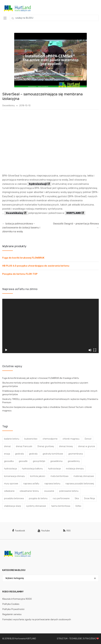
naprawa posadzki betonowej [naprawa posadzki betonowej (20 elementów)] (80, 484)
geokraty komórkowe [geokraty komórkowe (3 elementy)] (53, 454)
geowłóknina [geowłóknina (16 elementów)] (56, 461)
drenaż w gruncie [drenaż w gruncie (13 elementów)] (87, 446)
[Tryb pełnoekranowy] (95, 350)
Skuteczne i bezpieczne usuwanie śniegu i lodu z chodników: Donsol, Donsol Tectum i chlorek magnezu (47, 409)
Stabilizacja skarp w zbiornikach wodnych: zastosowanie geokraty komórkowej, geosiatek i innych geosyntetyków (50, 393)
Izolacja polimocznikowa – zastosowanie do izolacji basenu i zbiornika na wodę (21, 228)
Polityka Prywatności (13, 609)
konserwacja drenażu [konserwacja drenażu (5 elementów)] (15, 476)
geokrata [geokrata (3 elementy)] (19, 454)
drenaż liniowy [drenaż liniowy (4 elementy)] (66, 446)
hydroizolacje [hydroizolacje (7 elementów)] (54, 469)
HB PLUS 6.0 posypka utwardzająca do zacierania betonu (36, 266)
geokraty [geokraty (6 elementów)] (33, 454)
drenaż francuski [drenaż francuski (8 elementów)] (24, 446)
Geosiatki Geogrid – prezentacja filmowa (76, 226)
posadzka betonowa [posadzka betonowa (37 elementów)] (14, 498)
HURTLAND (74, 213)
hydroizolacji (38, 184)
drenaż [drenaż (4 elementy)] (7, 446)
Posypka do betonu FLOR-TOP (20, 274)
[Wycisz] (90, 350)
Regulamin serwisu (12, 614)
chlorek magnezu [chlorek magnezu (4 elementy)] (71, 439)
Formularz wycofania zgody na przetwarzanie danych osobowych (37, 619)
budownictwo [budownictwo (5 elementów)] (31, 439)
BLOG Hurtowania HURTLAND (23, 639)
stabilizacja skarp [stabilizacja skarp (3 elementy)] (13, 506)
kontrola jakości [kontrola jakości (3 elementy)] (38, 476)
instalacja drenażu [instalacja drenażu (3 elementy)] (75, 469)
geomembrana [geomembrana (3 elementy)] (76, 454)
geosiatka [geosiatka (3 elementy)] (9, 461)
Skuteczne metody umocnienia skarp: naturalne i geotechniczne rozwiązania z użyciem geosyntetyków (45, 385)
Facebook (19, 531)
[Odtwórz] (6, 350)
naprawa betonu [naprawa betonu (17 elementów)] (52, 484)
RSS (67, 531)
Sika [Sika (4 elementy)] (77, 498)
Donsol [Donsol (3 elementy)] (88, 439)
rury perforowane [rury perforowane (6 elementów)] (61, 498)
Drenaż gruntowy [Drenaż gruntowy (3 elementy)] (46, 446)
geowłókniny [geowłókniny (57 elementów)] (74, 461)
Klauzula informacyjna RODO (17, 599)
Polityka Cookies (11, 604)
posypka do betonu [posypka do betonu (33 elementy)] (38, 498)
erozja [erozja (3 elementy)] (7, 454)
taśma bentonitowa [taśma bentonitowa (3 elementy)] (61, 506)
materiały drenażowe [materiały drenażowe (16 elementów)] (84, 476)
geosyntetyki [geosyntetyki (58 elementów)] (39, 461)
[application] (50, 326)
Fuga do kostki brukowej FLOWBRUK (23, 258)
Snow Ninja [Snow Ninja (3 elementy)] (89, 498)
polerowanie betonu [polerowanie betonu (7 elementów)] (69, 491)
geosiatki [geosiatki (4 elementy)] (23, 461)
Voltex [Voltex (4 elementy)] (78, 506)
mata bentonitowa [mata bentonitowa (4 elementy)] (59, 476)
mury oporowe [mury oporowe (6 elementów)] (11, 484)
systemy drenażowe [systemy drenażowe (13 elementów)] (36, 506)
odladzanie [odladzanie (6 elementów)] (9, 491)
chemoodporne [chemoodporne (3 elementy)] (50, 439)
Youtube (44, 531)
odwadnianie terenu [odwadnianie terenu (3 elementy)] (29, 491)
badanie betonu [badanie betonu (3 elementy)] (12, 439)
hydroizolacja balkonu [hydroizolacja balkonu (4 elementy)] (32, 469)
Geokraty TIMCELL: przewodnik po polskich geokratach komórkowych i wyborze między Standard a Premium (50, 401)
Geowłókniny (9, 106)
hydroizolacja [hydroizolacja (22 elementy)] (10, 469)
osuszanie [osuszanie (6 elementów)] (49, 491)
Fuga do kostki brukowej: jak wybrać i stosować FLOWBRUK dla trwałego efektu (41, 378)
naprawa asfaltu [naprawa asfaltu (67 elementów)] (31, 484)
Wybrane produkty (14, 246)
